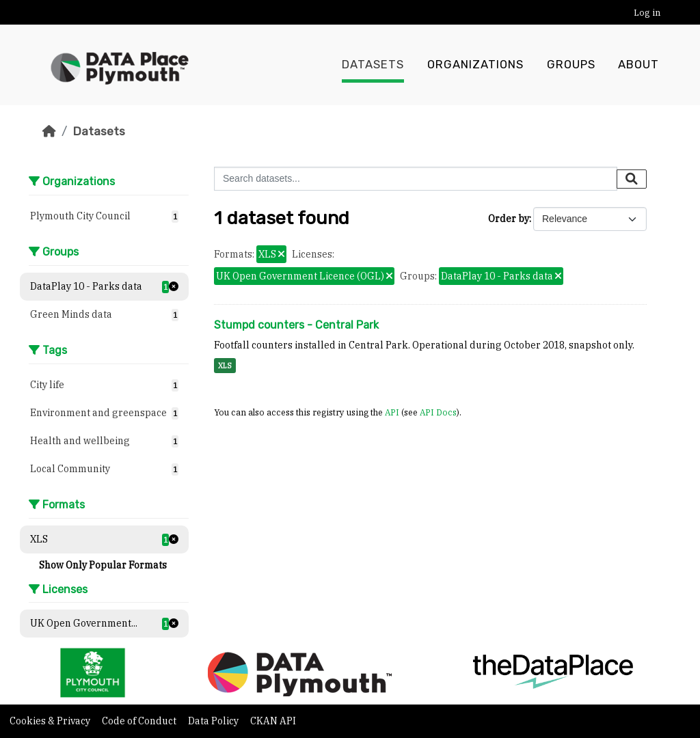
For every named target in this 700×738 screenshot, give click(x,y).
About (638, 65)
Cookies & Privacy (51, 721)
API (392, 412)
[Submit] (632, 179)
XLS (225, 366)
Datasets (373, 65)
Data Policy (214, 721)
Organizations (475, 65)
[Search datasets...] (416, 179)
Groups (571, 65)
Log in (647, 13)
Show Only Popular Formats (103, 565)
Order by (509, 219)
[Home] (49, 131)
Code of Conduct (140, 721)
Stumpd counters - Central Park (296, 325)
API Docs (438, 412)
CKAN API (273, 721)
